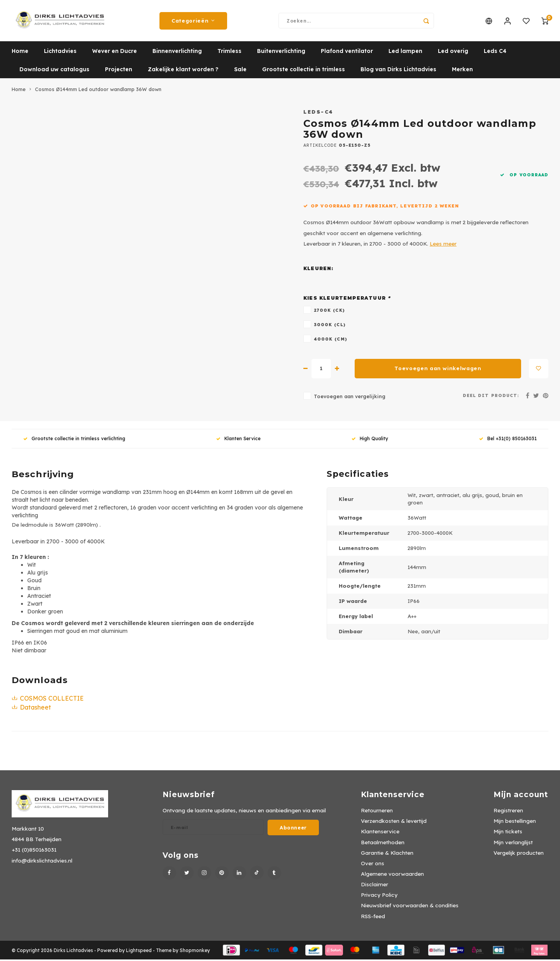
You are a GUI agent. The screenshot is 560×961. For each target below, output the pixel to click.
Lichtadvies (60, 53)
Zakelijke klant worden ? (183, 71)
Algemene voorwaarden (392, 875)
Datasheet (31, 709)
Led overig (453, 53)
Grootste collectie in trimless (304, 71)
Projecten (119, 71)
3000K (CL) (330, 326)
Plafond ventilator (347, 53)
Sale (240, 71)
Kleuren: (318, 270)
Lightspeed (139, 952)
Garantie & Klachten (387, 854)
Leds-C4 (318, 113)
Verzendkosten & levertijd (394, 822)
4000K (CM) (331, 341)
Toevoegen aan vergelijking (350, 398)
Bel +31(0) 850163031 (508, 440)
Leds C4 (495, 53)
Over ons (373, 865)
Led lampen (405, 53)
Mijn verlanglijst (513, 844)
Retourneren (377, 812)
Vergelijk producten (519, 854)
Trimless (229, 53)
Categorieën (193, 21)
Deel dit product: (491, 397)
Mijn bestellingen (515, 822)
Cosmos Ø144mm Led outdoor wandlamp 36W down (98, 91)
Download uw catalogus (54, 71)
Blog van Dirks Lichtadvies (398, 71)
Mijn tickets (508, 833)
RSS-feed (373, 918)
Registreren (508, 812)
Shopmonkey (195, 952)
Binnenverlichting (177, 53)
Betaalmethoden (383, 844)
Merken (462, 71)
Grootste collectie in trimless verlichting (74, 440)
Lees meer (443, 245)
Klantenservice (380, 833)
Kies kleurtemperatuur (347, 300)
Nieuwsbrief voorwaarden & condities (410, 907)
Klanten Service (238, 440)
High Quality (370, 440)
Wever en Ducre (115, 53)
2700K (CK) (329, 312)
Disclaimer (374, 886)
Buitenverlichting (281, 53)
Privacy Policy (379, 896)
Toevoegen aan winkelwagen (438, 370)
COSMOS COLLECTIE (48, 700)
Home (20, 53)
